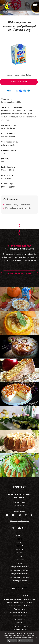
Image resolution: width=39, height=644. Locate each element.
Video (19, 556)
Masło (19, 623)
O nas (19, 542)
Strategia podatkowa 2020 (20, 567)
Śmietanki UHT (20, 609)
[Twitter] (25, 93)
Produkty (19, 535)
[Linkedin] (29, 93)
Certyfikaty (20, 546)
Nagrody (20, 549)
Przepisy (20, 539)
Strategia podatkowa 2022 (20, 574)
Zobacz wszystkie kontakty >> (20, 521)
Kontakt (19, 563)
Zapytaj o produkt (19, 84)
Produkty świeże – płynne (20, 626)
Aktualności (20, 553)
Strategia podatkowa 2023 (20, 577)
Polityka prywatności (20, 581)
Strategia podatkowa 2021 (20, 570)
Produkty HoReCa (19, 630)
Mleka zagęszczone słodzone (19, 606)
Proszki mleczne (19, 619)
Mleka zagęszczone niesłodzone (19, 596)
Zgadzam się (12, 641)
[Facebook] (21, 93)
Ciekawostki (19, 560)
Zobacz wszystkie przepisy (20, 276)
